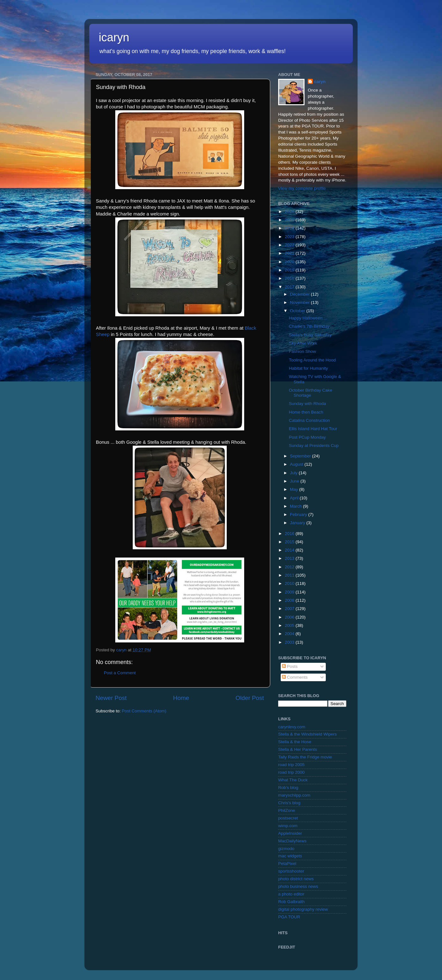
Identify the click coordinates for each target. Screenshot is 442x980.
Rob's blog (288, 788)
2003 (290, 642)
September (301, 456)
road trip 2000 (291, 772)
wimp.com (288, 826)
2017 (290, 287)
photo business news (298, 886)
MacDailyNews (292, 841)
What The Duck (293, 780)
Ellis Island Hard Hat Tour (313, 429)
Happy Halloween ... (308, 318)
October (298, 311)
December (300, 294)
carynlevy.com (292, 727)
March (296, 506)
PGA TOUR (289, 917)
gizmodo (286, 849)
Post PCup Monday (307, 437)
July (294, 473)
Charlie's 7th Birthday (309, 326)
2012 (290, 567)
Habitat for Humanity (308, 368)
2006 (290, 617)
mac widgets (290, 856)
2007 (290, 609)
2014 (290, 550)
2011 (290, 575)
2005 (290, 625)
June (295, 481)
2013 (290, 558)
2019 (290, 270)
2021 (290, 253)
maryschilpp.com (294, 795)
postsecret (288, 818)
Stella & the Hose (295, 742)
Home (181, 698)
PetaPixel (287, 863)
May (295, 489)
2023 (290, 237)
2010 (290, 583)
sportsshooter (291, 871)
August (297, 464)
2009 (290, 592)
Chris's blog (289, 803)
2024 (290, 228)
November (300, 302)
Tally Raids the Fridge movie (305, 757)
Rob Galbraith (291, 902)
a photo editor (291, 894)
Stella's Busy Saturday (310, 335)
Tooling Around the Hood (312, 360)
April (295, 498)
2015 (290, 542)
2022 (290, 245)
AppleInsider (290, 833)
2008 (290, 600)
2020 (290, 262)
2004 (290, 634)
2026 (290, 212)
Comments (295, 677)
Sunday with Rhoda (308, 404)
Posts (290, 666)
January (298, 523)
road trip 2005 (291, 765)
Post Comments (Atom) (144, 711)
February (299, 514)
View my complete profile (302, 188)
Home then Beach (306, 412)
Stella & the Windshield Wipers (308, 734)
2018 (290, 278)
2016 (290, 534)
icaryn (114, 37)
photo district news (296, 879)
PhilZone (287, 810)
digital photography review (303, 909)
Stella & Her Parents (298, 749)
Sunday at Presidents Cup (314, 445)
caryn (320, 82)
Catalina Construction (309, 420)
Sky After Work (303, 343)
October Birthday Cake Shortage (311, 393)
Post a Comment (120, 673)
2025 (290, 220)
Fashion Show (303, 351)
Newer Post (111, 698)
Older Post (250, 698)
